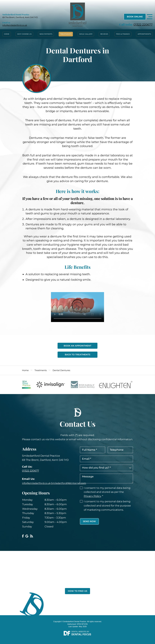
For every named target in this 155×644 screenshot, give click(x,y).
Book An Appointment (77, 346)
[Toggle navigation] (150, 17)
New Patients (46, 34)
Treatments (66, 34)
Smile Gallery (86, 34)
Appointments (144, 34)
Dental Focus (81, 634)
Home (7, 34)
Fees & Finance (123, 34)
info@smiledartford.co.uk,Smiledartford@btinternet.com (54, 483)
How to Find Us (77, 591)
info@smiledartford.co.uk (15, 25)
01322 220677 (143, 25)
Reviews (104, 34)
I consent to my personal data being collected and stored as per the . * (107, 492)
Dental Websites (79, 632)
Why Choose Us (24, 34)
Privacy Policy (92, 496)
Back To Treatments (77, 354)
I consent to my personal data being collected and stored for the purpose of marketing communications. (107, 506)
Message (106, 478)
